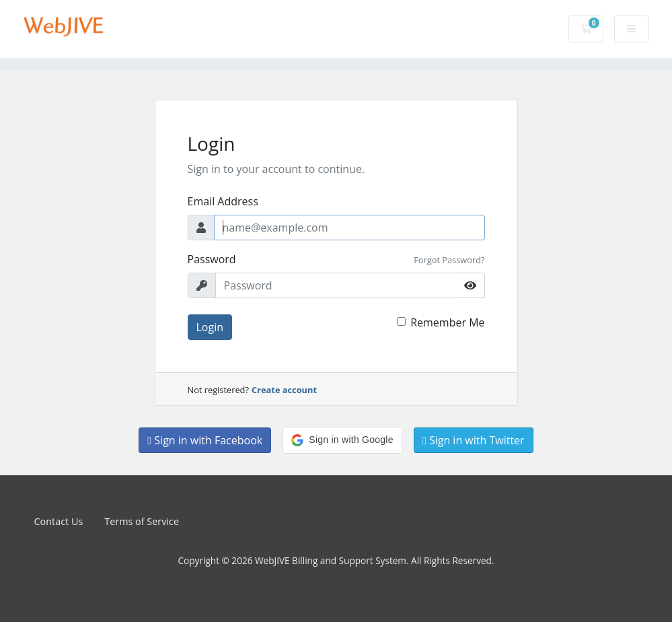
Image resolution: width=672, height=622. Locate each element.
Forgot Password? (449, 260)
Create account (284, 390)
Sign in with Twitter (474, 440)
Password (212, 259)
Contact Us (59, 521)
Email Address (223, 201)
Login (210, 327)
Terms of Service (142, 521)
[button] (342, 440)
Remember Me (447, 322)
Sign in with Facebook (205, 440)
